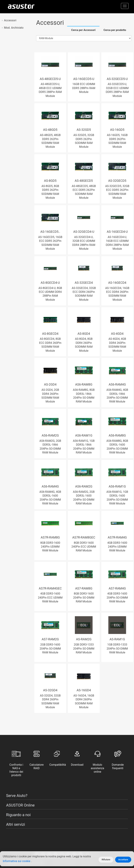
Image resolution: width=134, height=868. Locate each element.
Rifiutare (106, 860)
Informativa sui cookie (17, 861)
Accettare (123, 860)
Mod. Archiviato (14, 28)
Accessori (10, 20)
